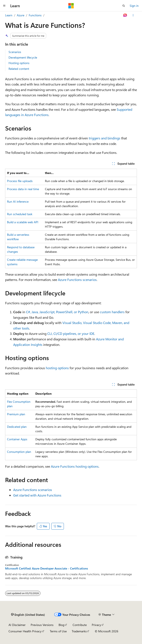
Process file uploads (20, 181)
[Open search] (124, 6)
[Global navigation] (4, 6)
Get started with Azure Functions (37, 495)
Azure (21, 15)
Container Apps (17, 439)
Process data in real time (23, 189)
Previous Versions (42, 625)
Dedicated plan (17, 427)
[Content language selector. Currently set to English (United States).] (28, 615)
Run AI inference (18, 201)
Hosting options (19, 63)
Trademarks (79, 631)
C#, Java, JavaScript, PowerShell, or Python (57, 312)
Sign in (134, 6)
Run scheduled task (20, 214)
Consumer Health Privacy (25, 631)
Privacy (96, 625)
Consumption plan (19, 452)
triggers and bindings (105, 138)
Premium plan (16, 414)
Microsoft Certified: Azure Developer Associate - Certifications (47, 568)
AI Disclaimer (17, 625)
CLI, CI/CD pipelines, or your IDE (71, 333)
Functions (35, 15)
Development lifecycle (23, 57)
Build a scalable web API (23, 222)
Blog (61, 625)
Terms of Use (58, 631)
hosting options (57, 368)
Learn (9, 15)
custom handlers (112, 312)
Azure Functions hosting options (75, 466)
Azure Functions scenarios (77, 280)
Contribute (80, 625)
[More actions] (133, 15)
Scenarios (15, 52)
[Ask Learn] (125, 15)
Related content (19, 69)
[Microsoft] (71, 6)
